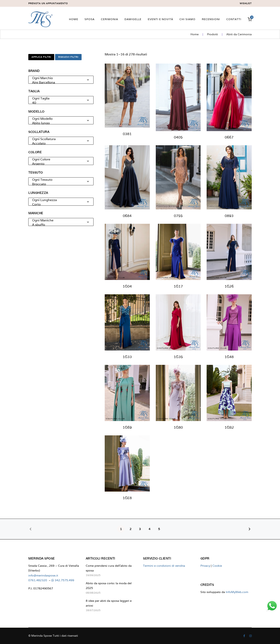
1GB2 (229, 427)
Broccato (58, 184)
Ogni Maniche (58, 220)
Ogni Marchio (58, 78)
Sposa (90, 19)
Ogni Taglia (58, 98)
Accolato (58, 143)
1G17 (178, 286)
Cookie (217, 566)
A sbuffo (58, 225)
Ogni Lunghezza (58, 200)
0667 (229, 137)
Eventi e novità (160, 19)
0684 (127, 216)
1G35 (178, 357)
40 (58, 103)
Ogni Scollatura (58, 139)
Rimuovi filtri (68, 57)
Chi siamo (187, 19)
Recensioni (211, 19)
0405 (178, 137)
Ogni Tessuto (58, 180)
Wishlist (246, 3)
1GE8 (127, 498)
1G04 (127, 286)
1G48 (229, 357)
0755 (178, 216)
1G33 (127, 357)
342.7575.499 (63, 580)
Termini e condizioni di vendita (164, 566)
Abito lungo (58, 123)
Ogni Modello (58, 119)
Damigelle (133, 19)
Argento (58, 164)
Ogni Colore (58, 159)
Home (74, 19)
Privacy (205, 566)
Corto (58, 204)
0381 (127, 134)
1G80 (178, 427)
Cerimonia (109, 19)
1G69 (127, 427)
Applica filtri (41, 57)
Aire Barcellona (58, 82)
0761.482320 (38, 580)
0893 (229, 216)
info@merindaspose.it (43, 575)
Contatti (234, 19)
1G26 (229, 286)
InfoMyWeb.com (237, 592)
